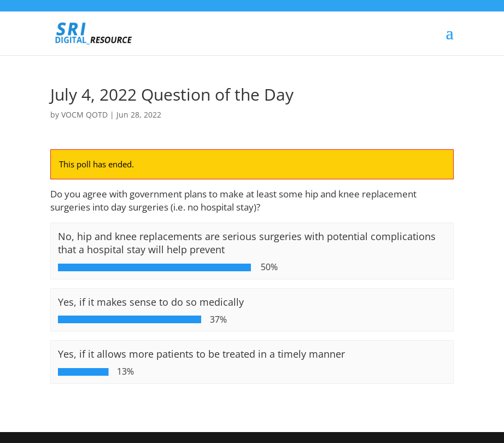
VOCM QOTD (84, 115)
